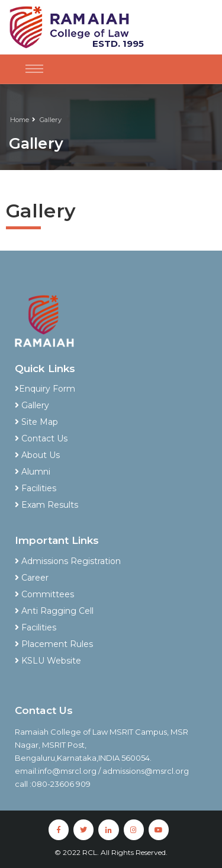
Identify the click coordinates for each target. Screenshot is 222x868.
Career (32, 578)
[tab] (111, 373)
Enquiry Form (45, 389)
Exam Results (46, 505)
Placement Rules (54, 644)
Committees (44, 594)
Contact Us (41, 438)
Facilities (36, 488)
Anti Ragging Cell (54, 611)
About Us (37, 455)
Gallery (51, 120)
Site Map (36, 422)
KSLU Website (48, 661)
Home (20, 120)
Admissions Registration (68, 561)
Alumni (33, 472)
